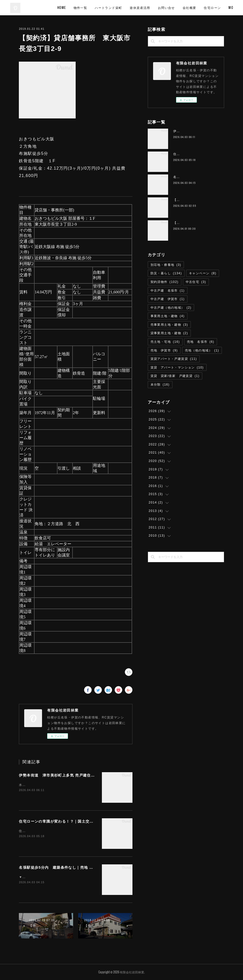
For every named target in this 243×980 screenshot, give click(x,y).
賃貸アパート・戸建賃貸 (174, 359)
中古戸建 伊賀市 (168, 299)
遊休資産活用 (178, 8)
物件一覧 (118, 8)
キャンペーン (203, 273)
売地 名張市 (201, 342)
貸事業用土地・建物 (169, 333)
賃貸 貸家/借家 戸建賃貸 (175, 376)
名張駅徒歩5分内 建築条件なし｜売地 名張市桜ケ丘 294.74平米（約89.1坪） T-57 (94, 867)
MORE (225, 8)
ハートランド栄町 (146, 8)
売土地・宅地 (165, 342)
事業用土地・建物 (168, 316)
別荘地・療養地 (166, 265)
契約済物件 (165, 282)
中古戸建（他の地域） (171, 308)
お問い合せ (204, 8)
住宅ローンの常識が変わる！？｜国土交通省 (58, 821)
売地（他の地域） (202, 350)
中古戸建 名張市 (168, 291)
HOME (100, 8)
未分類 (160, 385)
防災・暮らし (166, 273)
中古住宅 (196, 282)
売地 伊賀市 (164, 350)
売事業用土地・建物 (169, 325)
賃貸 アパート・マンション (177, 367)
